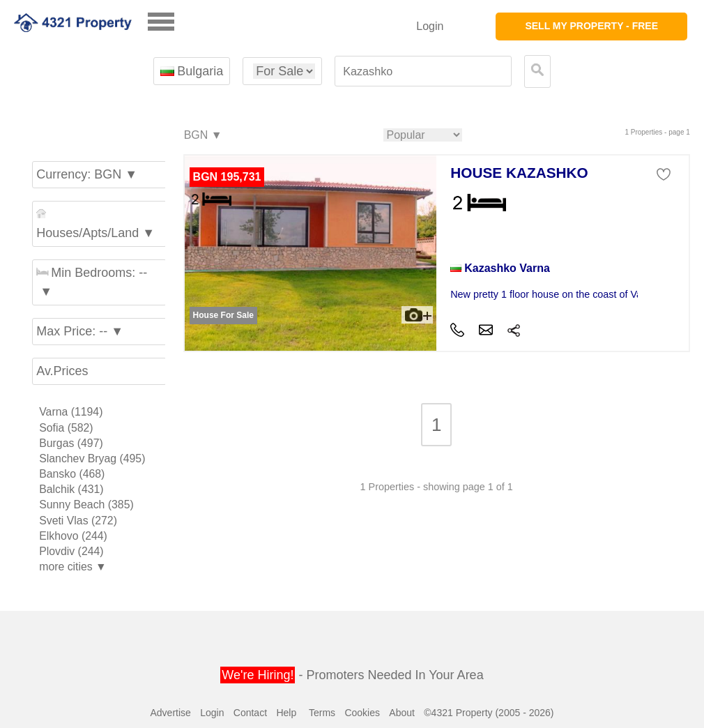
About (402, 713)
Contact (250, 713)
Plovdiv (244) (71, 551)
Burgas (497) (71, 443)
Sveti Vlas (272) (78, 521)
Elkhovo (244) (73, 536)
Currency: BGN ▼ (87, 174)
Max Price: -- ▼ (80, 331)
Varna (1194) (71, 412)
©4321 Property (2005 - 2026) (489, 713)
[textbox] (423, 71)
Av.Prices (62, 371)
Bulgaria (192, 71)
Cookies (362, 713)
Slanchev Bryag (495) (92, 458)
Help (286, 713)
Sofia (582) (66, 428)
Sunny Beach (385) (86, 505)
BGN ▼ (202, 136)
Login (430, 26)
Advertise (170, 713)
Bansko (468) (72, 474)
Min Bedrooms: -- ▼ (92, 282)
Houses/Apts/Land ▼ (95, 224)
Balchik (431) (71, 489)
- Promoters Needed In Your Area (352, 675)
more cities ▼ (73, 567)
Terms (322, 713)
